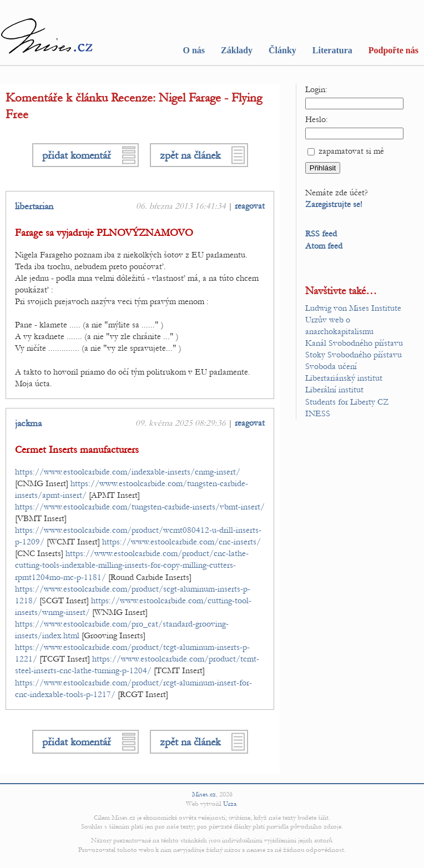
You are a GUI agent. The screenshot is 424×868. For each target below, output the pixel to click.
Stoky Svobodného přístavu (354, 355)
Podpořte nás (393, 50)
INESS (318, 413)
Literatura (332, 50)
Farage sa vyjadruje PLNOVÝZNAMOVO (104, 233)
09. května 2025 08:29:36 (181, 423)
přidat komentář (77, 155)
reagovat (250, 206)
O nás (194, 50)
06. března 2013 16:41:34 (181, 206)
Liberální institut (334, 390)
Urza (230, 804)
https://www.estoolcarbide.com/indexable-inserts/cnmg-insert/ (128, 472)
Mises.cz (204, 794)
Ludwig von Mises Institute (353, 308)
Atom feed (324, 246)
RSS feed (321, 234)
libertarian (34, 206)
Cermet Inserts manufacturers (77, 450)
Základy (237, 50)
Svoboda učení (331, 366)
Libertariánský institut (344, 378)
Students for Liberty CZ (347, 402)
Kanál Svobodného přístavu (354, 343)
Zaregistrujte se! (334, 204)
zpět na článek (190, 155)
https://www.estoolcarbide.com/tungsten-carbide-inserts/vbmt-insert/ (140, 507)
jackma (28, 423)
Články (282, 50)
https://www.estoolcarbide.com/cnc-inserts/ (181, 542)
